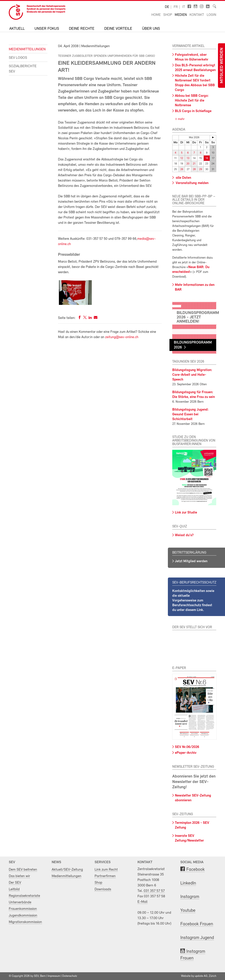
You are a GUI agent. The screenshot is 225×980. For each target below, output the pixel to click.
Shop (168, 15)
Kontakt (197, 15)
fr (176, 7)
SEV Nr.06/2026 (187, 747)
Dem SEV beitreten (23, 870)
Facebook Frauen (197, 924)
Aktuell (17, 29)
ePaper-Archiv (186, 753)
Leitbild (14, 889)
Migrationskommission (25, 922)
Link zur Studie (186, 513)
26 (182, 169)
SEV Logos (18, 58)
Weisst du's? (184, 535)
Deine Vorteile (118, 29)
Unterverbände (20, 902)
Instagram (190, 897)
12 (182, 158)
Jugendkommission (23, 916)
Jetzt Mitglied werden (191, 561)
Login (211, 15)
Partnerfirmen (105, 876)
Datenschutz (70, 976)
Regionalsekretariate (24, 896)
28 (194, 169)
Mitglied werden (222, 66)
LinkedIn (188, 883)
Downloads (103, 889)
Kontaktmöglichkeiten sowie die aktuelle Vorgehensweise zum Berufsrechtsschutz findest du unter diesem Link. (193, 601)
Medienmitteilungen (25, 49)
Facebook (195, 870)
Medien (181, 15)
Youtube (188, 911)
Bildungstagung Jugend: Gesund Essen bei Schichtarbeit (190, 414)
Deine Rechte (82, 29)
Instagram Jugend (197, 938)
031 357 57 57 (154, 891)
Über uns (151, 29)
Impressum (54, 976)
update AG (201, 976)
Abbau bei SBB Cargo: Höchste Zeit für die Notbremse (192, 101)
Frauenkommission (23, 909)
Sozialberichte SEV (23, 69)
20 (188, 164)
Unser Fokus (47, 29)
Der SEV (15, 883)
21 (194, 164)
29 (201, 169)
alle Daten (183, 178)
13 (188, 158)
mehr (181, 119)
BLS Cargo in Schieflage (193, 111)
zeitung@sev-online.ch (122, 337)
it (184, 7)
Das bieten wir (19, 876)
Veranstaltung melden (192, 183)
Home (156, 15)
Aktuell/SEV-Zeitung (67, 870)
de (167, 7)
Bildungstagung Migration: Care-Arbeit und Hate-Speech (192, 375)
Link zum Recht (106, 870)
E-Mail (142, 902)
